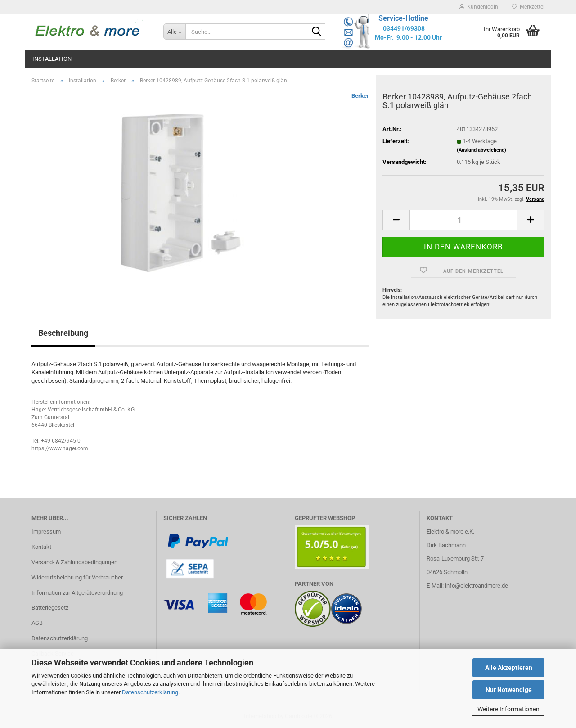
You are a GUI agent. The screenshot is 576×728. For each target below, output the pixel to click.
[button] (396, 220)
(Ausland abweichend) (481, 150)
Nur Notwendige (509, 690)
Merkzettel (528, 7)
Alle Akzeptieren (509, 668)
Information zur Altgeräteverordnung (77, 593)
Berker (360, 96)
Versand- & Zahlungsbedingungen (74, 562)
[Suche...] (174, 32)
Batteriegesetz (50, 608)
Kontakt (41, 547)
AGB (37, 623)
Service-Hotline (403, 18)
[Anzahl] (463, 220)
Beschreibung (63, 333)
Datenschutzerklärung (150, 692)
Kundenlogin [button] (479, 7)
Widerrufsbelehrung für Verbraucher (77, 577)
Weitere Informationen (508, 709)
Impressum (46, 531)
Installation (52, 59)
